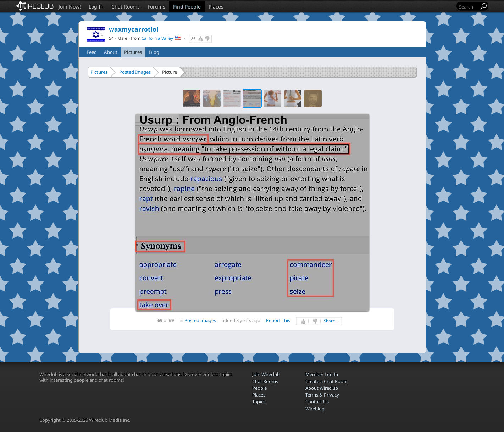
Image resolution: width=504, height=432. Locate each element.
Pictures (133, 52)
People (259, 388)
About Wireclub (322, 388)
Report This (278, 320)
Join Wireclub (266, 374)
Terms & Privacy (322, 395)
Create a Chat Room (326, 381)
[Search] (468, 7)
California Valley (157, 38)
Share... (331, 321)
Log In (96, 7)
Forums (156, 7)
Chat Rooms (126, 7)
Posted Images (135, 72)
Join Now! (70, 7)
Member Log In (322, 374)
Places (216, 7)
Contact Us (317, 402)
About (111, 52)
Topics (259, 402)
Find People (187, 7)
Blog (154, 52)
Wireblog (315, 409)
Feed (92, 52)
